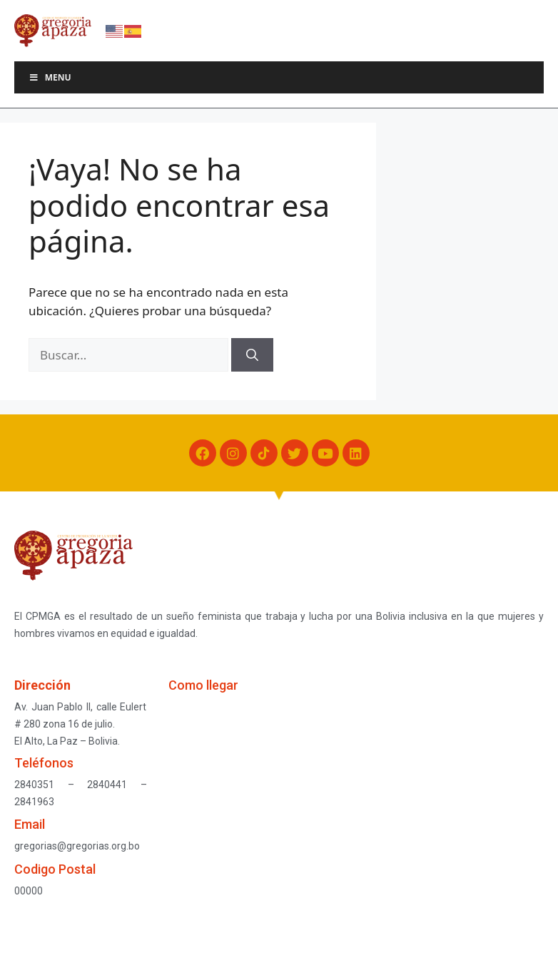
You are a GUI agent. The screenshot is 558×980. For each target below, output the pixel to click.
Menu (50, 77)
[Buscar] (252, 355)
